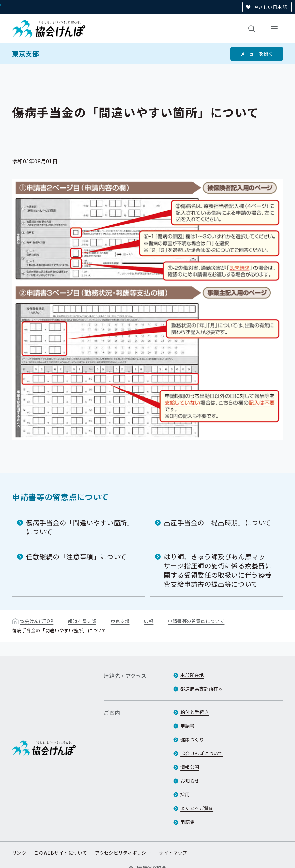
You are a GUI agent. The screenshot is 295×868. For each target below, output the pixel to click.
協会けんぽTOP (37, 621)
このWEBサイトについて (61, 853)
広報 (148, 621)
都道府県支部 (82, 621)
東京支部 (26, 54)
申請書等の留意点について (61, 497)
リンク (19, 853)
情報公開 (190, 767)
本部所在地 (192, 675)
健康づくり (192, 739)
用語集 (187, 822)
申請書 (187, 726)
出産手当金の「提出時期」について (218, 522)
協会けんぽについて (202, 753)
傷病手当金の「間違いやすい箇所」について (80, 527)
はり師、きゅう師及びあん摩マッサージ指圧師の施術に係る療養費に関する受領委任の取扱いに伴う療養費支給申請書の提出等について (218, 570)
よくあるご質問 (197, 808)
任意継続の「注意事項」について (76, 556)
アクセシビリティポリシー (123, 853)
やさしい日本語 (270, 7)
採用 (185, 794)
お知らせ (190, 781)
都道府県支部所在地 (202, 689)
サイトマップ (173, 853)
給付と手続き (195, 712)
